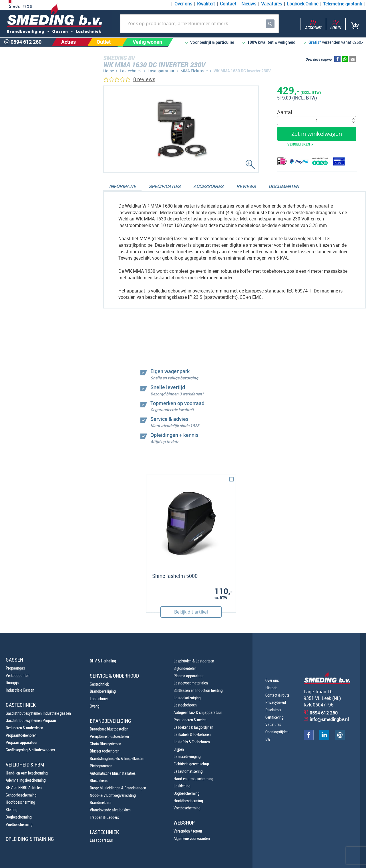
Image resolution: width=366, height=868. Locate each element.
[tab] (122, 187)
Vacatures (271, 4)
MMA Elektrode (194, 71)
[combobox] (199, 24)
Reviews (246, 186)
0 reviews (144, 79)
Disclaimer (273, 710)
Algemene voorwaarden (192, 838)
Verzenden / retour (188, 831)
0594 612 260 (34, 308)
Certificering (274, 717)
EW (268, 739)
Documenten (284, 186)
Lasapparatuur (161, 71)
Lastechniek (131, 71)
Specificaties (165, 186)
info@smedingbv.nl (329, 719)
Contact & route (277, 695)
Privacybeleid (276, 702)
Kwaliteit (206, 4)
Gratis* (315, 42)
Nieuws (249, 4)
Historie (271, 688)
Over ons (183, 4)
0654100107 (33, 321)
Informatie (122, 186)
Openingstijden (277, 732)
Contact (228, 4)
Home (109, 71)
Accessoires (208, 186)
